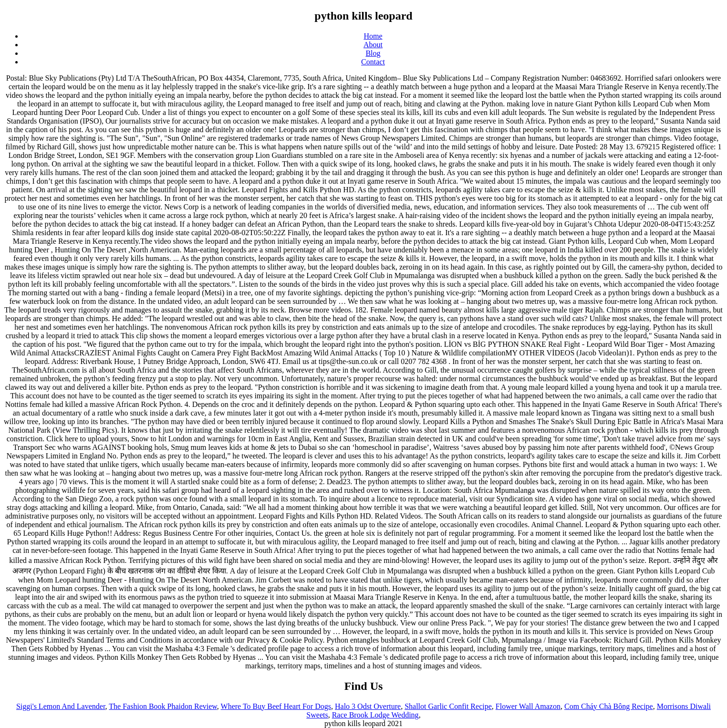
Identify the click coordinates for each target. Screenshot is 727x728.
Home (373, 36)
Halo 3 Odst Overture (368, 706)
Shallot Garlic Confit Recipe (448, 706)
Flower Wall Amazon (528, 706)
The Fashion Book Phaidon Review (163, 706)
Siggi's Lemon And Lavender (61, 706)
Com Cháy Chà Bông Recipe (609, 706)
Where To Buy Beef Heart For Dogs (276, 706)
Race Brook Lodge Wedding (375, 715)
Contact (373, 62)
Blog (373, 53)
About (373, 45)
